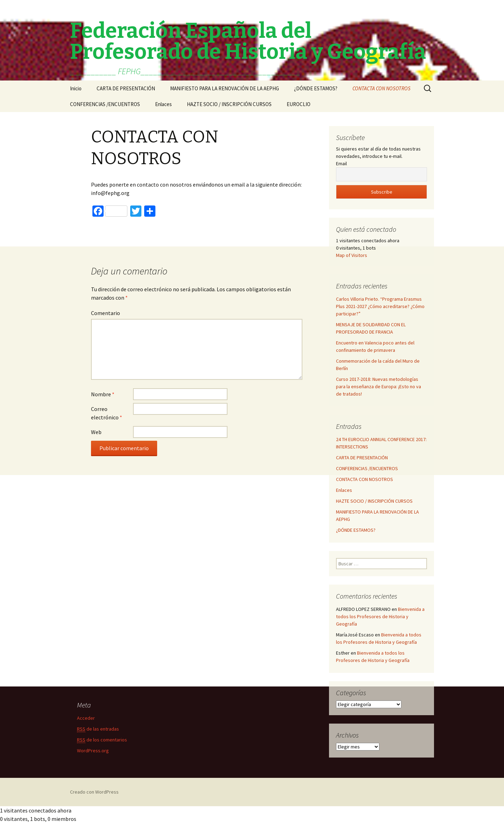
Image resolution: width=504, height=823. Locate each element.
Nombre (103, 394)
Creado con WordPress (94, 792)
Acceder (86, 718)
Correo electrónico (107, 413)
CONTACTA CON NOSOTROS (381, 88)
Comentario (106, 313)
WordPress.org (93, 751)
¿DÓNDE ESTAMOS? (316, 88)
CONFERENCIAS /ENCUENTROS (105, 104)
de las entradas (98, 729)
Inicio (76, 88)
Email (341, 163)
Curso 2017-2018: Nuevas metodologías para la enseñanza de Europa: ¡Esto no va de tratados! (379, 386)
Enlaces (163, 104)
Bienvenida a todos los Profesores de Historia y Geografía (380, 616)
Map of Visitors (352, 255)
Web (96, 432)
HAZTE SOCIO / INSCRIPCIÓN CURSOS (229, 104)
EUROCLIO (299, 104)
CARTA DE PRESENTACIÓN (126, 88)
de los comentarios (102, 740)
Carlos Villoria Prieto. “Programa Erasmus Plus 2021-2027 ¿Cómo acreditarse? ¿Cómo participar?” (380, 306)
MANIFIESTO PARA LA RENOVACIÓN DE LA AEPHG (225, 88)
